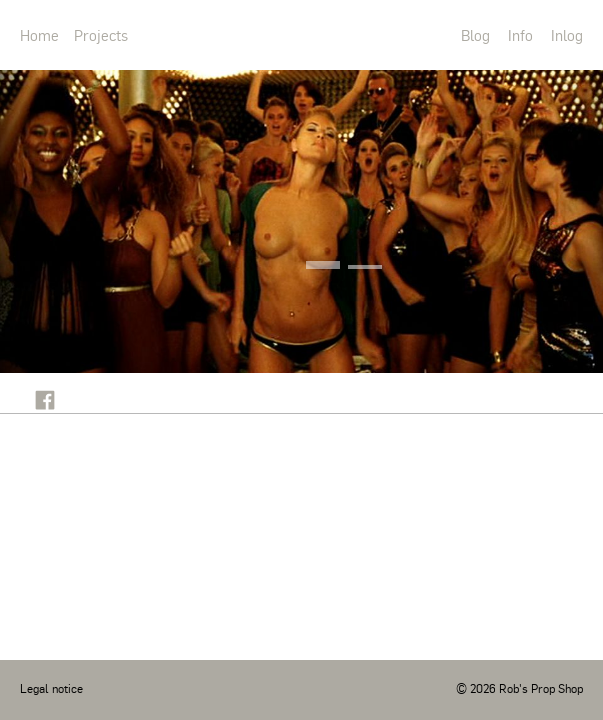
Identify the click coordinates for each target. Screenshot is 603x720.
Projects (101, 34)
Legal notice (51, 688)
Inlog (567, 34)
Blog (475, 34)
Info (520, 34)
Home (39, 34)
